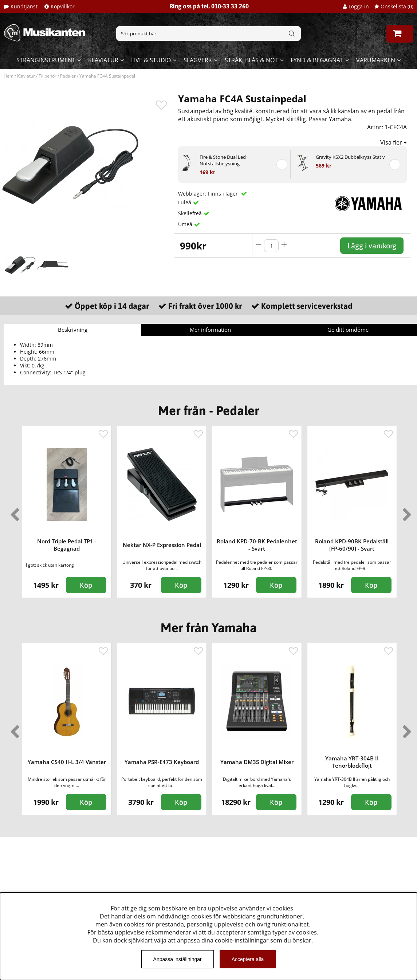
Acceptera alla (248, 959)
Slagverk (198, 60)
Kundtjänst (24, 6)
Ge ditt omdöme (348, 330)
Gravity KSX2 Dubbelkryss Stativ (350, 157)
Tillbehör (48, 76)
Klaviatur (103, 60)
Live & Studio (151, 60)
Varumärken (376, 60)
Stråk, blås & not (251, 60)
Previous (13, 512)
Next (406, 512)
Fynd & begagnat (317, 60)
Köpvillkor (63, 6)
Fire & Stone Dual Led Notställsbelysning (223, 160)
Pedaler (68, 76)
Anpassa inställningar (178, 959)
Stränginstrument (46, 60)
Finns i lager (224, 194)
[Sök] (208, 34)
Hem (9, 76)
